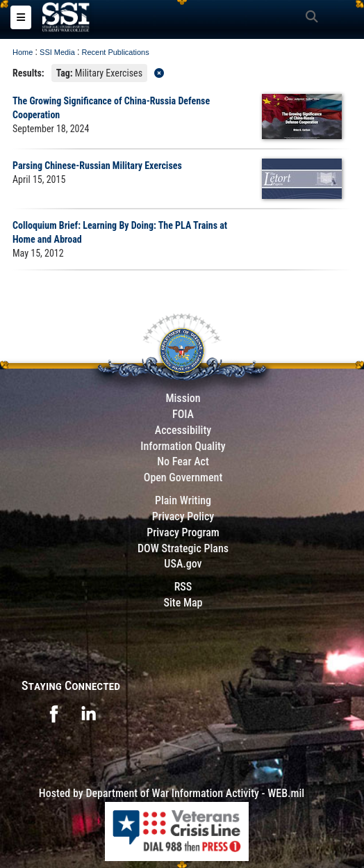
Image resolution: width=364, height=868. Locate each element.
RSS (183, 587)
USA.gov (183, 564)
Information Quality (183, 446)
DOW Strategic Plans (183, 548)
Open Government (183, 477)
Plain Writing (183, 500)
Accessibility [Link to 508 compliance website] (183, 430)
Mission (183, 398)
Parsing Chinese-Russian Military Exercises (97, 166)
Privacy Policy (183, 516)
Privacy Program (183, 532)
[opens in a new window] (53, 713)
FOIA (183, 414)
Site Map (183, 603)
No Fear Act (183, 461)
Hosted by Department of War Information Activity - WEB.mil (172, 793)
